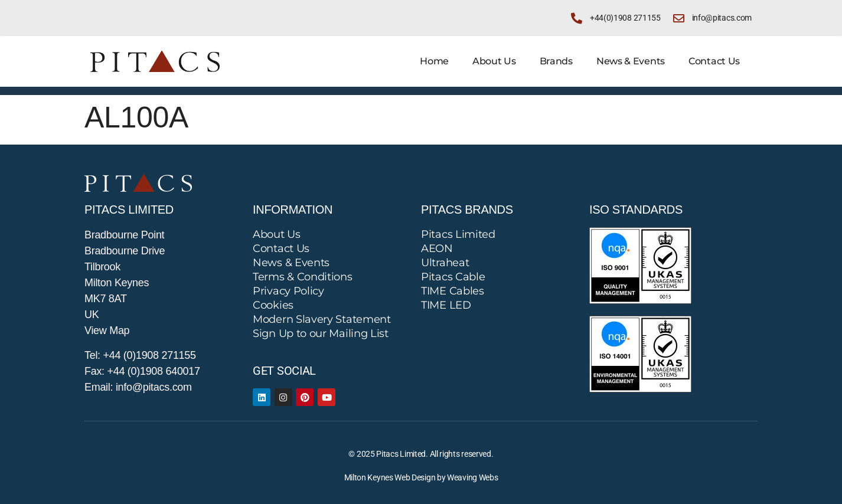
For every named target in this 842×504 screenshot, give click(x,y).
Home (434, 61)
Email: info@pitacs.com (138, 387)
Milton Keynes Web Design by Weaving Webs (421, 477)
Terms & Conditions (303, 277)
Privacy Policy (288, 291)
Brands (556, 61)
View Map (107, 330)
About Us (494, 61)
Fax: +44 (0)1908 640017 (142, 371)
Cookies (273, 305)
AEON (437, 248)
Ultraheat (445, 263)
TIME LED (446, 305)
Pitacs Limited (458, 234)
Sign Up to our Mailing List (321, 333)
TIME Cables (453, 291)
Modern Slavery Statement (322, 319)
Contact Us (714, 61)
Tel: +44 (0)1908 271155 (140, 355)
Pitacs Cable (453, 277)
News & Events (631, 61)
